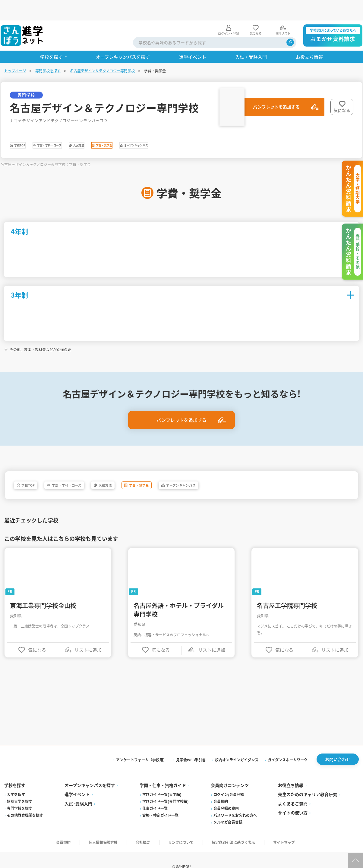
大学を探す (17, 781)
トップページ (16, 50)
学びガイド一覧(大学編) (162, 781)
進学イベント (78, 781)
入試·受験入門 (79, 791)
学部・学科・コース (83, 127)
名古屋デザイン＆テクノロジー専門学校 (103, 50)
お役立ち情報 (290, 772)
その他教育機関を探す (26, 802)
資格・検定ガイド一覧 (161, 802)
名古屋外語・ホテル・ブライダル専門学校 (179, 595)
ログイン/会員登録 (229, 781)
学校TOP (30, 127)
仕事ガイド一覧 (155, 795)
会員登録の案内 (226, 795)
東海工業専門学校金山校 (44, 591)
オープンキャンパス (240, 127)
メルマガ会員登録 (228, 809)
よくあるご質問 (292, 791)
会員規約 (221, 788)
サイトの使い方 (292, 800)
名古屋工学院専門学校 (287, 591)
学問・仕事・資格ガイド (163, 772)
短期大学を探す (20, 788)
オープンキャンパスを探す (90, 772)
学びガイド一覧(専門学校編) (166, 788)
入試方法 (136, 127)
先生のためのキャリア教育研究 (307, 781)
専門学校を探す (49, 50)
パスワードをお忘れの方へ (235, 802)
